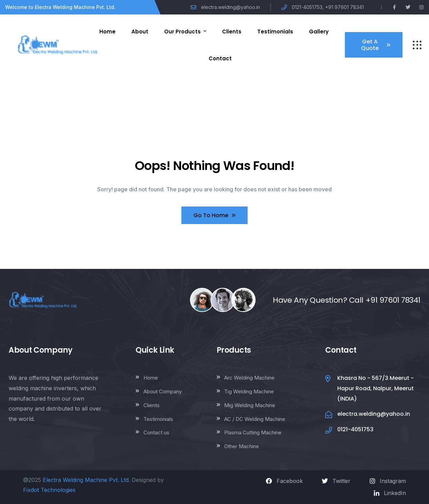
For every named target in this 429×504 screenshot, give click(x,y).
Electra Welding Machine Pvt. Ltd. (86, 480)
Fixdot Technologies (49, 490)
